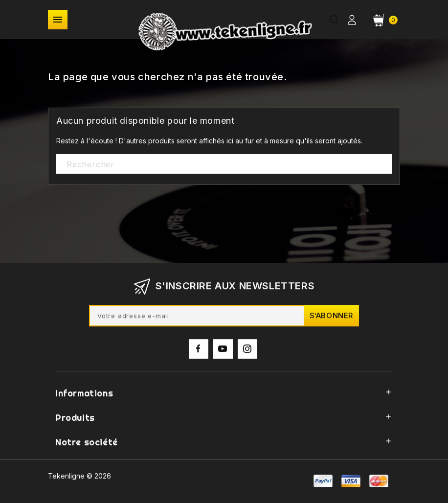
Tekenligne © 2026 (79, 476)
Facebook (199, 352)
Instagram (247, 352)
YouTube (223, 352)
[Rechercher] (224, 164)
